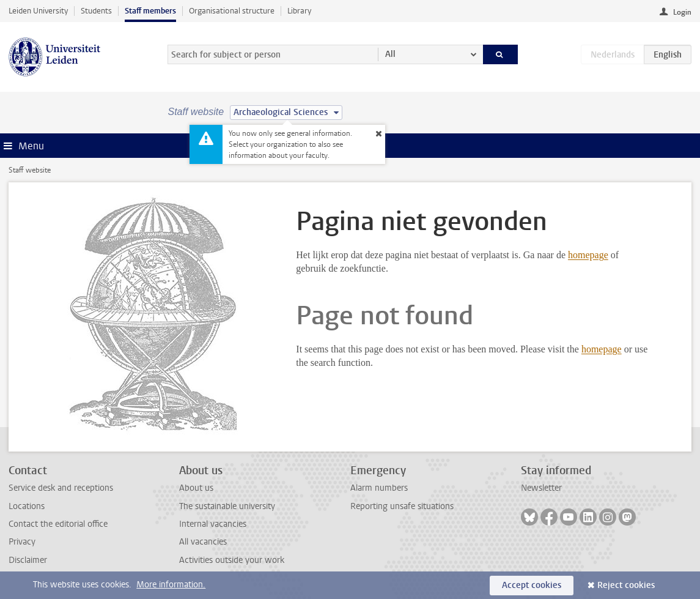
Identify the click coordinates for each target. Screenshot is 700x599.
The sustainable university (227, 506)
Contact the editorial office (58, 524)
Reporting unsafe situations (402, 506)
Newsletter (541, 488)
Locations (27, 506)
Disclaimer (28, 560)
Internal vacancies (213, 524)
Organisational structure (232, 11)
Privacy (22, 542)
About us (196, 488)
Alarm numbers (379, 488)
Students (96, 11)
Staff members (150, 11)
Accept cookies (532, 585)
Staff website (30, 170)
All (390, 54)
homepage (588, 255)
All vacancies (203, 542)
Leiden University (38, 11)
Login (682, 12)
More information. (171, 585)
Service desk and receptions (61, 488)
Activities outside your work (232, 560)
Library (299, 11)
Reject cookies (626, 585)
